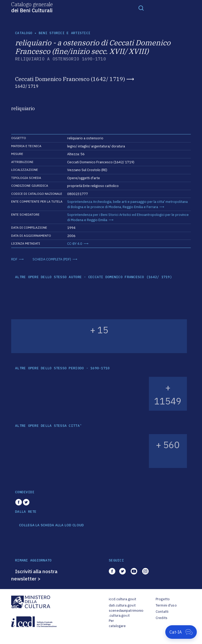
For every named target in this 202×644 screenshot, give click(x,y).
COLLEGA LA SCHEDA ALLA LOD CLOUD (51, 525)
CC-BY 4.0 (75, 244)
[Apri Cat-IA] (181, 632)
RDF (14, 259)
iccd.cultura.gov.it (122, 599)
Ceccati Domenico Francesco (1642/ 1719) (70, 79)
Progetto (163, 599)
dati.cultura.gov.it (122, 605)
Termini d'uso (166, 605)
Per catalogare (117, 623)
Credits (162, 618)
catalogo (24, 33)
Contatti (162, 612)
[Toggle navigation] (141, 8)
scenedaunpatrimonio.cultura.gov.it (126, 613)
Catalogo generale (32, 7)
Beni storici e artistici (65, 33)
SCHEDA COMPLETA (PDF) (52, 259)
